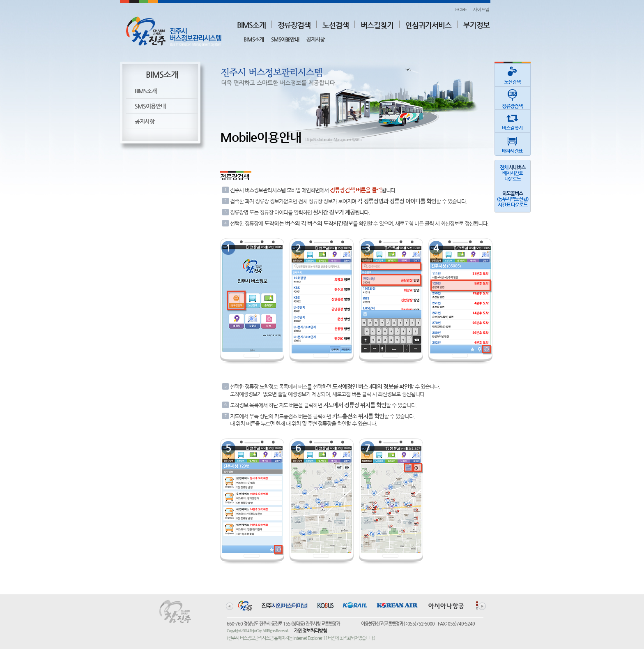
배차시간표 (512, 143)
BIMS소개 (251, 25)
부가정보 (476, 25)
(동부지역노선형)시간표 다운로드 (513, 199)
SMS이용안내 (285, 39)
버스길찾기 (377, 25)
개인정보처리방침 (310, 631)
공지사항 (315, 39)
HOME (461, 9)
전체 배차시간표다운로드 (513, 173)
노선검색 (336, 25)
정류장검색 (294, 25)
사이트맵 (481, 9)
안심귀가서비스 (428, 25)
